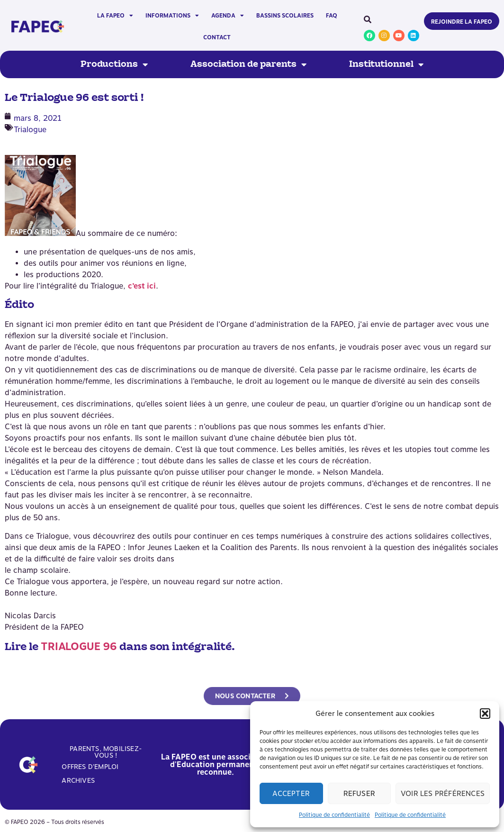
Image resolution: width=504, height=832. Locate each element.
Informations (172, 16)
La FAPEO (115, 16)
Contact (217, 37)
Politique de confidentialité (334, 815)
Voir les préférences (443, 794)
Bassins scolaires (285, 16)
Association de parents (248, 64)
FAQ (332, 16)
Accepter (291, 794)
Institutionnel (386, 64)
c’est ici (142, 286)
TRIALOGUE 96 (79, 646)
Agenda (228, 16)
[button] (485, 714)
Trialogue (30, 130)
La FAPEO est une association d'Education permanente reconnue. (216, 764)
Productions (114, 64)
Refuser (359, 794)
